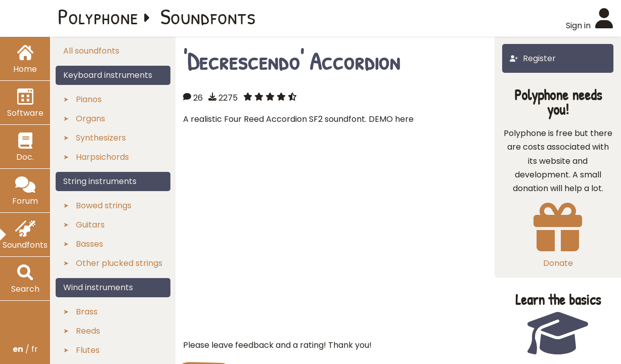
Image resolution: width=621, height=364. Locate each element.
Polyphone (98, 16)
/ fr (25, 349)
